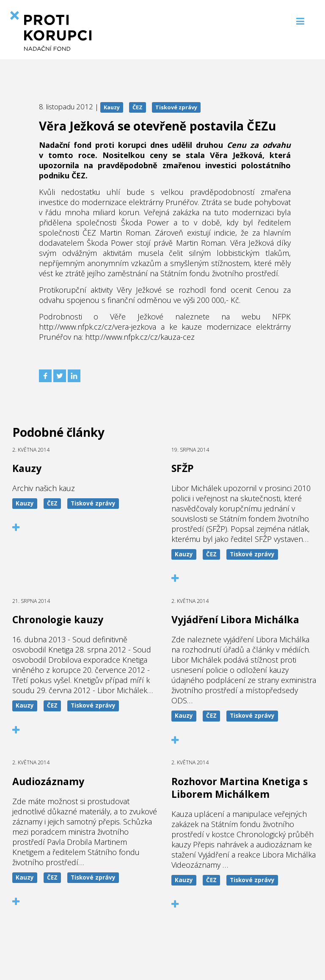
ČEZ (138, 107)
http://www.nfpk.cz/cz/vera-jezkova (98, 327)
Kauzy (112, 107)
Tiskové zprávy (176, 107)
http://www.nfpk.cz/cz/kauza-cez (140, 337)
